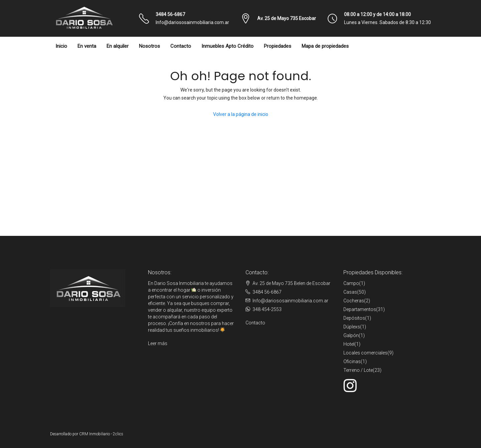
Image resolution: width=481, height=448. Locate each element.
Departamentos (360, 309)
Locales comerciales (365, 353)
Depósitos (354, 318)
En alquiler (118, 46)
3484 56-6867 (170, 14)
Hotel (349, 344)
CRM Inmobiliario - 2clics (101, 434)
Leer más (158, 343)
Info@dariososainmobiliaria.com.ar (192, 22)
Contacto (181, 46)
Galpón (351, 335)
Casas (350, 292)
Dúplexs (352, 327)
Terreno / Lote (358, 370)
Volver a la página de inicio (241, 114)
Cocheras (354, 301)
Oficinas (352, 361)
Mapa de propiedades (325, 46)
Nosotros (149, 46)
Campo (351, 283)
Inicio (61, 46)
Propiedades (278, 46)
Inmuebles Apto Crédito (227, 46)
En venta (87, 46)
